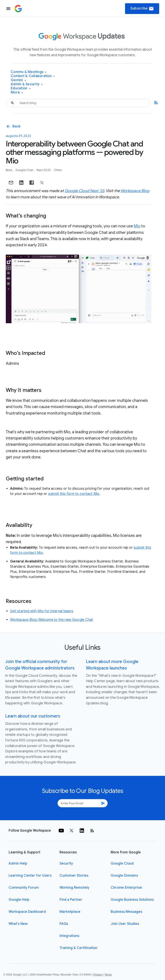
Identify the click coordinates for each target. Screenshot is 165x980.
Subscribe (142, 9)
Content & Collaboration (33, 76)
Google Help (19, 900)
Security (66, 864)
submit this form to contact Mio (74, 494)
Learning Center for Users (30, 876)
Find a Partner (71, 900)
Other (58, 170)
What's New (18, 924)
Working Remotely (74, 888)
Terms (108, 975)
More (17, 92)
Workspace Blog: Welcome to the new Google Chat (52, 620)
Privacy (98, 975)
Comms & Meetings (29, 72)
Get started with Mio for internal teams (42, 611)
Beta (9, 170)
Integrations (69, 936)
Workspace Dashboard (27, 912)
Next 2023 (44, 170)
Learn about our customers (33, 716)
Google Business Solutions (132, 900)
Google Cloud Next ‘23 (84, 191)
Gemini (18, 80)
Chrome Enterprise (126, 888)
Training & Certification (78, 948)
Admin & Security (27, 84)
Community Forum (24, 888)
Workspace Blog (135, 191)
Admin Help (18, 864)
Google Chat (25, 170)
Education (21, 88)
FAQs (64, 924)
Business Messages (126, 912)
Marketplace (70, 912)
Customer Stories (74, 876)
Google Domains (124, 876)
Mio (137, 226)
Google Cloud (122, 864)
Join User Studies (125, 924)
